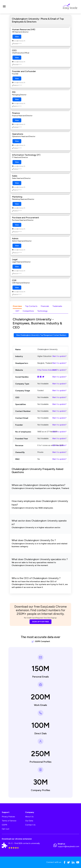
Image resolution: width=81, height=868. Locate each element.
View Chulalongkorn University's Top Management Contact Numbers (41, 335)
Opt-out (6, 829)
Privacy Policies (8, 817)
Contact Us (30, 825)
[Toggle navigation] (4, 7)
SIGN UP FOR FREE (40, 622)
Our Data (29, 821)
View (17, 37)
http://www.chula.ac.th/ (47, 370)
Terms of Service (9, 821)
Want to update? (59, 356)
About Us (29, 817)
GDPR (4, 825)
